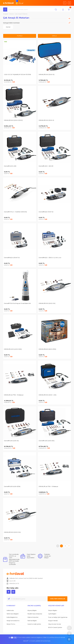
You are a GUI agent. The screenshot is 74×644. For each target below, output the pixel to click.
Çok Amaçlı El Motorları (21, 14)
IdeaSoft (26, 641)
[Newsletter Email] (37, 599)
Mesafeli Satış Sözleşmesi (35, 614)
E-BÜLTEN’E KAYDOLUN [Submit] (57, 599)
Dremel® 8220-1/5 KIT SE (46, 212)
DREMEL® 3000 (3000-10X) (47, 303)
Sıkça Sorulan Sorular (55, 624)
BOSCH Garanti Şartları (55, 627)
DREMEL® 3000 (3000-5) (46, 120)
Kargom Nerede (53, 621)
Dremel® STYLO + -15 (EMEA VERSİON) (15, 212)
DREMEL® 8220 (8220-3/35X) (47, 349)
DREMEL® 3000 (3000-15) (47, 75)
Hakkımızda (10, 610)
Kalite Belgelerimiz (12, 617)
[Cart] (69, 10)
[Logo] (8, 3)
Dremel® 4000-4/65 (10, 166)
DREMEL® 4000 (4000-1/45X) (13, 349)
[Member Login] (63, 10)
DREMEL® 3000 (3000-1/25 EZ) (13, 120)
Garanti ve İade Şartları (34, 624)
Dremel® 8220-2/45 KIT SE (12, 258)
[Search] (34, 10)
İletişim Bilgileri (53, 610)
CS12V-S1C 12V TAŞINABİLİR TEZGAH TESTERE (18, 75)
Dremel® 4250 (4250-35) (11, 441)
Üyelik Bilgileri (52, 614)
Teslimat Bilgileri (32, 621)
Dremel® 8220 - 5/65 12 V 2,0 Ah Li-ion (50, 258)
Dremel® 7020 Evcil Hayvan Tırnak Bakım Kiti (17, 303)
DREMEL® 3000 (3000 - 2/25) (48, 395)
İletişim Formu (11, 624)
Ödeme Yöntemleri (33, 617)
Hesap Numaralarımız (13, 621)
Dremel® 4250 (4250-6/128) (12, 486)
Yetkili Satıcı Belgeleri (13, 614)
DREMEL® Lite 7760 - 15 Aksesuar (14, 395)
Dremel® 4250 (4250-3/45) (47, 441)
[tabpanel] (8, 27)
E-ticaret (33, 641)
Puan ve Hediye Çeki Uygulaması (58, 617)
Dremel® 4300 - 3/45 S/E (46, 166)
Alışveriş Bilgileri (32, 610)
